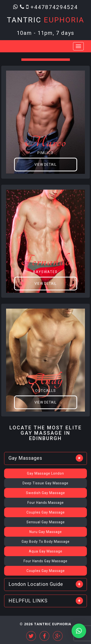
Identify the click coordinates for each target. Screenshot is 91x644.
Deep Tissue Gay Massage (45, 483)
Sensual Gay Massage (46, 522)
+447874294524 (54, 7)
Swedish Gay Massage (45, 493)
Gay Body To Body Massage (46, 542)
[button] (79, 631)
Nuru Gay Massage (46, 532)
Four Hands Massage (46, 503)
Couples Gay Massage (46, 512)
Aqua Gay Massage (46, 551)
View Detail (45, 165)
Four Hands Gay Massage (45, 561)
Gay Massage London (45, 473)
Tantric (46, 20)
